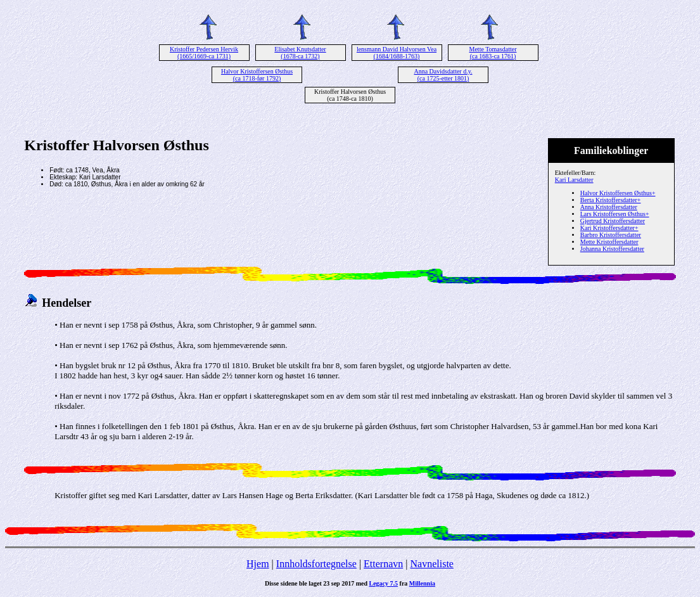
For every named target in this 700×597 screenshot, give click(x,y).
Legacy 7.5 (384, 583)
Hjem (258, 564)
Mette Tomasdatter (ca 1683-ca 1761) (493, 53)
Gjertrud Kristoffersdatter (613, 221)
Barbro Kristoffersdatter (611, 235)
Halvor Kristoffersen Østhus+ (618, 193)
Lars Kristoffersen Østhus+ (615, 214)
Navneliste (432, 564)
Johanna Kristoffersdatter (612, 249)
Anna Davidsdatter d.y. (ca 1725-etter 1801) (443, 75)
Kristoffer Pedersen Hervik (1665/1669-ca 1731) (204, 53)
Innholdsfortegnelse (316, 564)
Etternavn (383, 564)
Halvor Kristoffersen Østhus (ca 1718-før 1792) (257, 75)
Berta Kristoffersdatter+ (611, 200)
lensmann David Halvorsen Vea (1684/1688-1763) (397, 53)
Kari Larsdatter (574, 180)
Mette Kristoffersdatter (609, 242)
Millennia (422, 583)
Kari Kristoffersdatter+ (609, 228)
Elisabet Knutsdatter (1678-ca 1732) (300, 53)
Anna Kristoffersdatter (609, 207)
